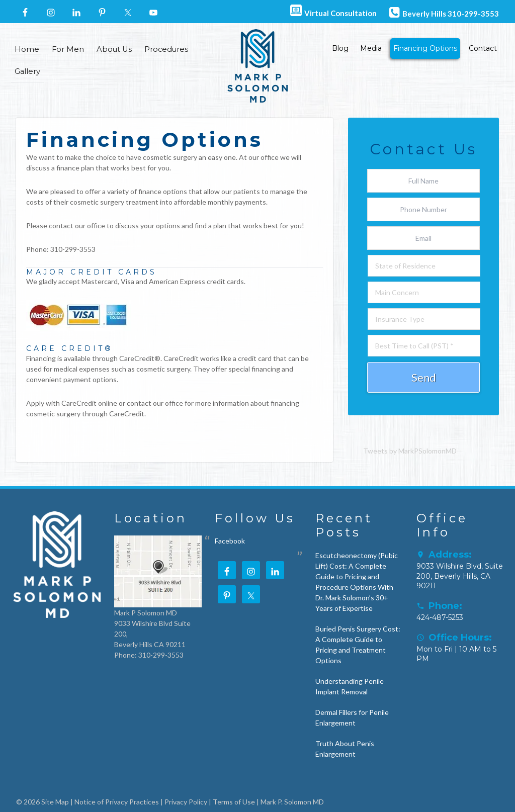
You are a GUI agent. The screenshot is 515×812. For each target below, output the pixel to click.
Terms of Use (234, 802)
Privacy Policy (186, 802)
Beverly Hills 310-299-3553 (443, 12)
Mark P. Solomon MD (292, 802)
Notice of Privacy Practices (117, 802)
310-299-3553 (73, 249)
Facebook (230, 541)
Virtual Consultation (332, 11)
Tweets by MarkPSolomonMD (410, 451)
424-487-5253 (440, 617)
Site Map (55, 802)
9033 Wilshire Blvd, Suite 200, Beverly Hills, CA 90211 (460, 576)
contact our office (77, 225)
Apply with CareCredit (61, 403)
